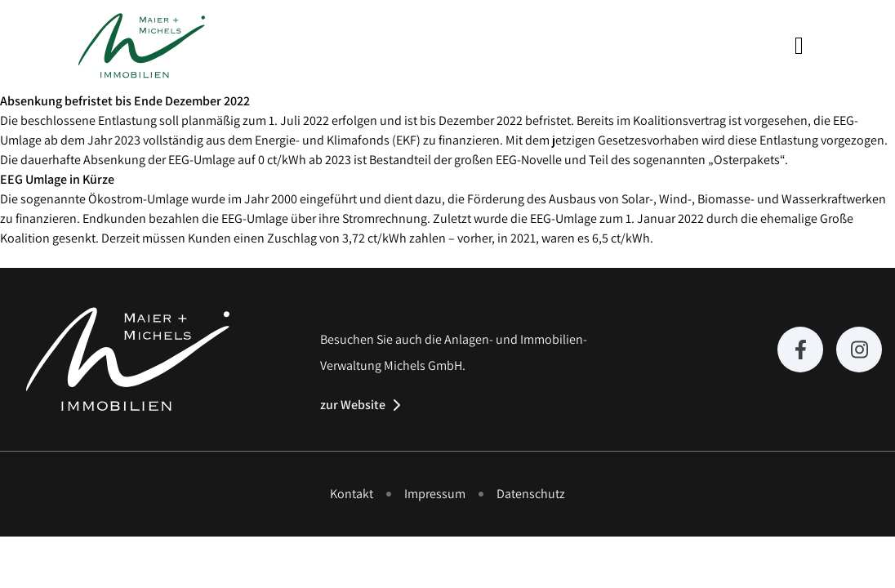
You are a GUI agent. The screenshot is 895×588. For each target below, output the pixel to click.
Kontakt (352, 494)
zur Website (353, 405)
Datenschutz (531, 494)
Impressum (435, 494)
